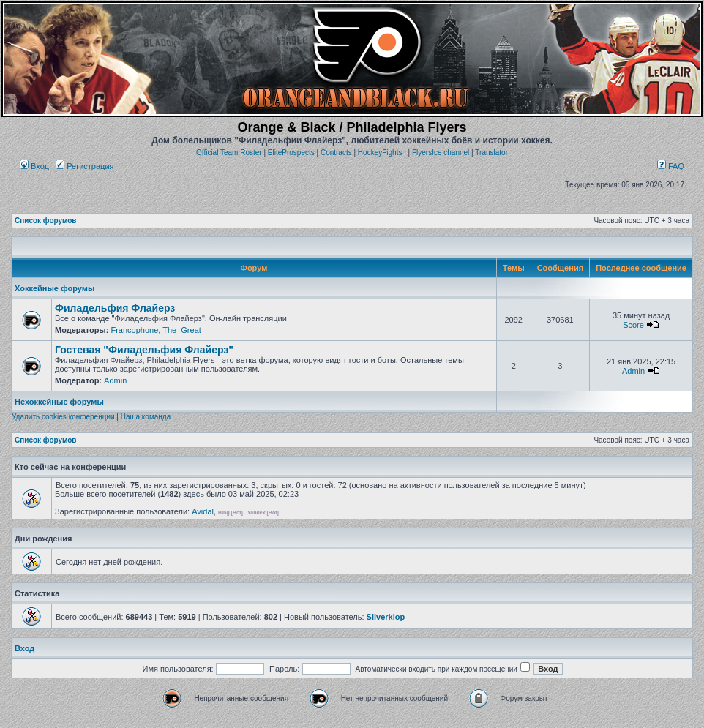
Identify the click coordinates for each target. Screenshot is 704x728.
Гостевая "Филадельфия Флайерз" (144, 350)
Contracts (336, 153)
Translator (491, 153)
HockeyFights (380, 153)
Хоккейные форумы (55, 288)
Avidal (203, 511)
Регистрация (85, 166)
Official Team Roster (229, 153)
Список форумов (46, 221)
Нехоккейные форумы (59, 402)
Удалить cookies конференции (63, 417)
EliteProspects (291, 153)
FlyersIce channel (441, 153)
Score (633, 325)
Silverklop (386, 617)
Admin (115, 380)
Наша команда (146, 417)
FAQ (671, 166)
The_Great (182, 330)
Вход (34, 166)
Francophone (134, 330)
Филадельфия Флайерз (115, 308)
